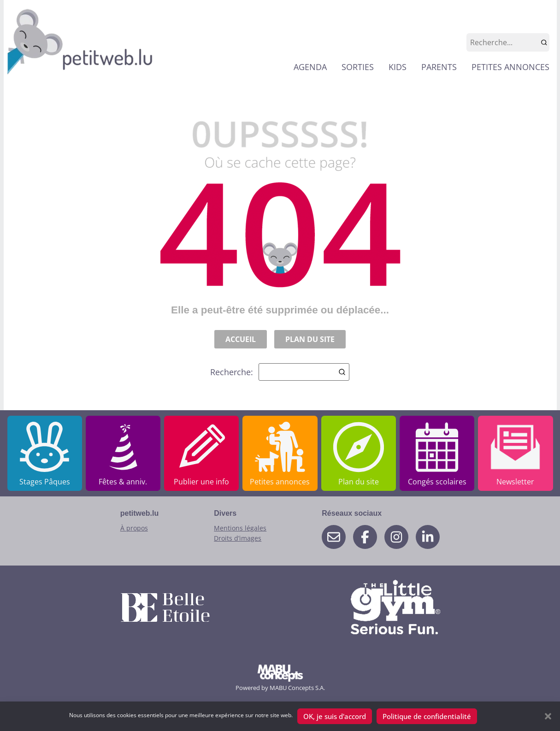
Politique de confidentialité (427, 716)
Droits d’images (238, 538)
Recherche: (280, 372)
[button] (548, 716)
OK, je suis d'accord (335, 716)
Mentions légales (240, 528)
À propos (134, 528)
